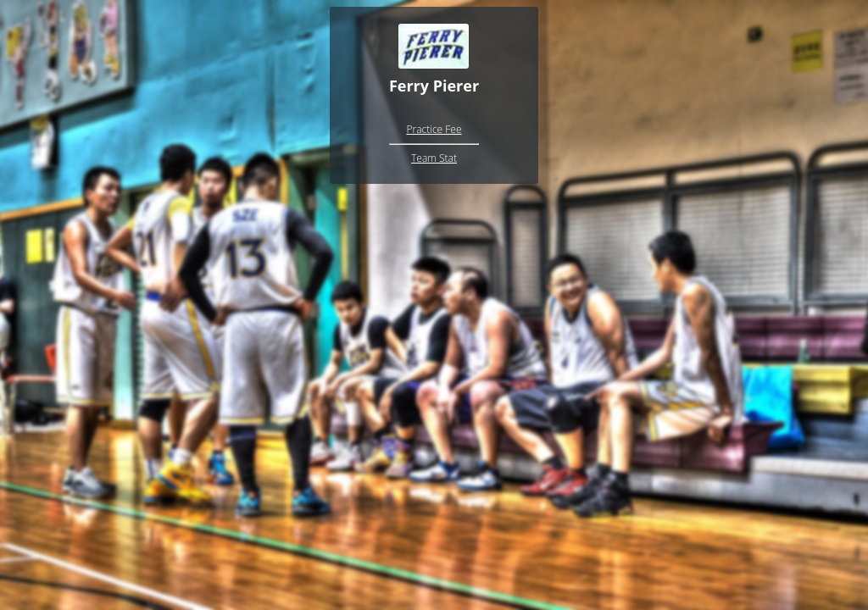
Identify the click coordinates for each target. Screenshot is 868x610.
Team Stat (434, 158)
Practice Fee (434, 129)
